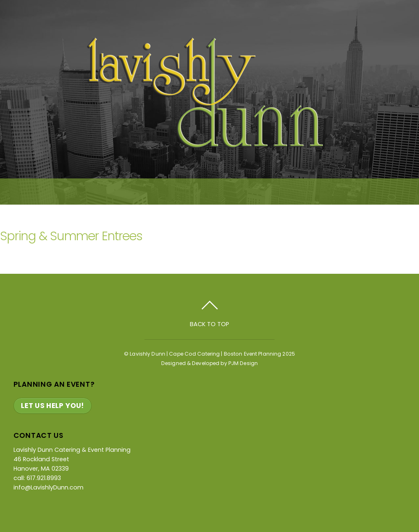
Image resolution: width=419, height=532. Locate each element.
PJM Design (243, 363)
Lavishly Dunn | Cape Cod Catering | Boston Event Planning (205, 354)
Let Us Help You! (53, 406)
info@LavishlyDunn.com (48, 487)
